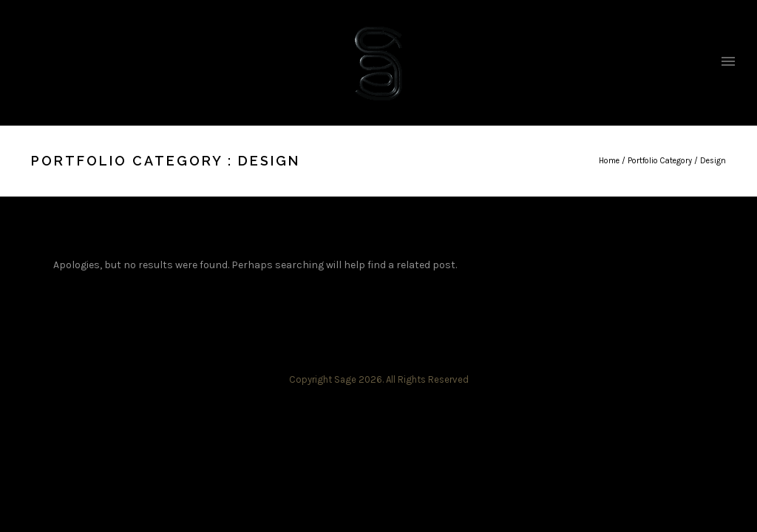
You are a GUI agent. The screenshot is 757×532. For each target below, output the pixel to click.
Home (609, 161)
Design (713, 161)
